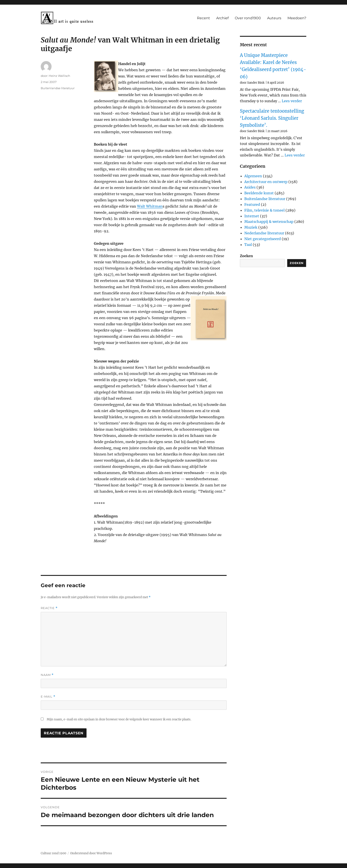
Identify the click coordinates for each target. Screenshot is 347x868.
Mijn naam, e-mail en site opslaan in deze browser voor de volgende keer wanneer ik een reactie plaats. (119, 719)
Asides (250, 187)
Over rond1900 (248, 18)
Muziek (251, 227)
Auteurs (274, 18)
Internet (252, 216)
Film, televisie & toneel (264, 210)
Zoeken (246, 256)
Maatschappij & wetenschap (269, 222)
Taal (248, 245)
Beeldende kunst (259, 193)
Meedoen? (297, 18)
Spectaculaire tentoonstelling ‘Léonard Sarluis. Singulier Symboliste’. (272, 118)
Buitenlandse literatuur (58, 88)
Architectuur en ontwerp (266, 182)
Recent (203, 18)
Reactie (49, 608)
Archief (222, 18)
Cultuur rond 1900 (53, 853)
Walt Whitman (150, 206)
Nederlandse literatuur (264, 233)
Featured (252, 204)
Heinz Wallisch (59, 76)
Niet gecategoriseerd (263, 239)
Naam (47, 675)
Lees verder (292, 101)
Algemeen (253, 176)
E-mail (48, 697)
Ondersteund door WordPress (91, 853)
